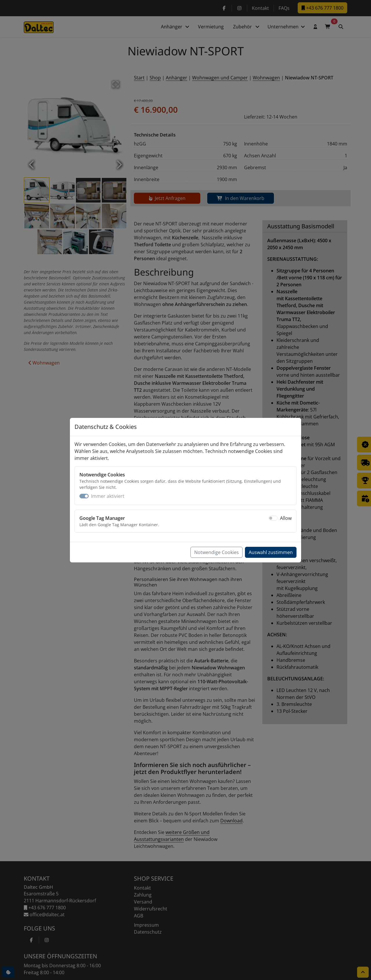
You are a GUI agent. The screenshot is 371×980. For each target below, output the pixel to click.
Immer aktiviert (108, 496)
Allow (286, 518)
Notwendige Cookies (217, 552)
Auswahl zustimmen (271, 552)
